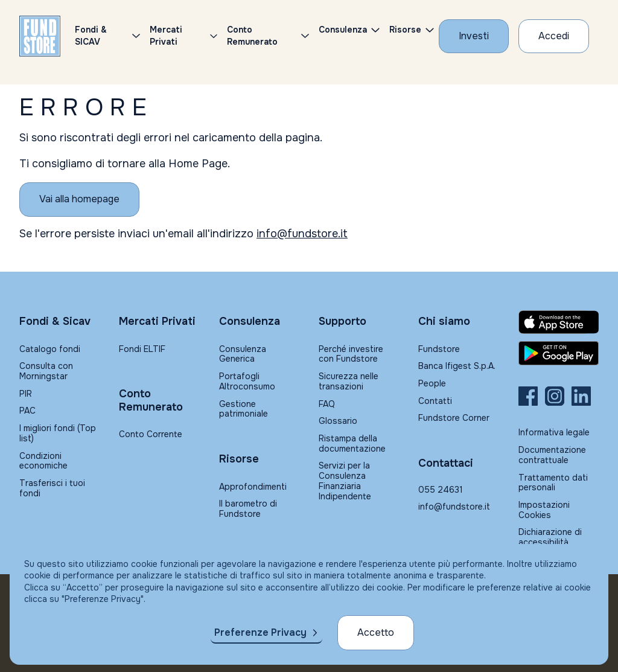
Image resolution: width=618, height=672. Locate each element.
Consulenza (343, 30)
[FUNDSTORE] (40, 36)
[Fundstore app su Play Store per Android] (559, 353)
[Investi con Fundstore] (474, 36)
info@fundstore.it (302, 234)
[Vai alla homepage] (79, 199)
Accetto (376, 632)
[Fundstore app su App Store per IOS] (559, 322)
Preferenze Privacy (260, 632)
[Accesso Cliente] (554, 36)
